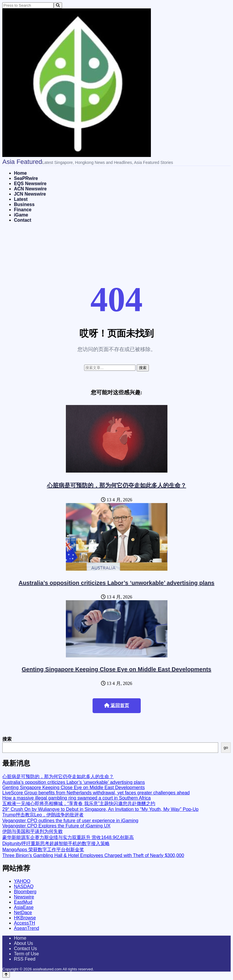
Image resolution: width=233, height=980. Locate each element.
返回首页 (117, 705)
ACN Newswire (30, 189)
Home (20, 173)
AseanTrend (27, 928)
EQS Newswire (30, 183)
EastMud (23, 902)
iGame (21, 215)
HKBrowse (25, 918)
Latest (21, 199)
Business (24, 204)
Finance (23, 210)
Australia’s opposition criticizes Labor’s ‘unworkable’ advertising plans (116, 583)
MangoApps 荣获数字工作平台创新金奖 (43, 850)
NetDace (23, 913)
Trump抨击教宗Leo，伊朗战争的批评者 (43, 815)
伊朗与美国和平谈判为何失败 (32, 831)
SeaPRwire (26, 178)
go (226, 747)
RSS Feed (25, 959)
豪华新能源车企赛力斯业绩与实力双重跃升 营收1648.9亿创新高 (68, 837)
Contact (23, 220)
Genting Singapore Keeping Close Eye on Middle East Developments (116, 669)
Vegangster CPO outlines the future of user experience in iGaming (70, 821)
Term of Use (26, 954)
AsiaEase (24, 907)
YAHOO (22, 881)
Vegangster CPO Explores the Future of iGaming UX (56, 826)
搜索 (7, 739)
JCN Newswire (30, 194)
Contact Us (25, 949)
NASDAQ (24, 886)
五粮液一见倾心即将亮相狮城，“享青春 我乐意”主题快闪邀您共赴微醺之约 (79, 803)
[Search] (58, 5)
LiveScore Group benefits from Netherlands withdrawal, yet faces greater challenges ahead (96, 793)
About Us (24, 943)
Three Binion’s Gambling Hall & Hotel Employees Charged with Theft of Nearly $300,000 (93, 855)
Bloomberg (25, 892)
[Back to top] (6, 975)
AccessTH (25, 923)
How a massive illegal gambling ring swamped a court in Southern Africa (76, 798)
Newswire (24, 897)
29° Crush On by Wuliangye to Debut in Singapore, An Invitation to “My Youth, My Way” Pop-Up (100, 809)
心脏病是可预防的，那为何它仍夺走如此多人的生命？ (117, 485)
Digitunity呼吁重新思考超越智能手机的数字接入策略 (56, 844)
